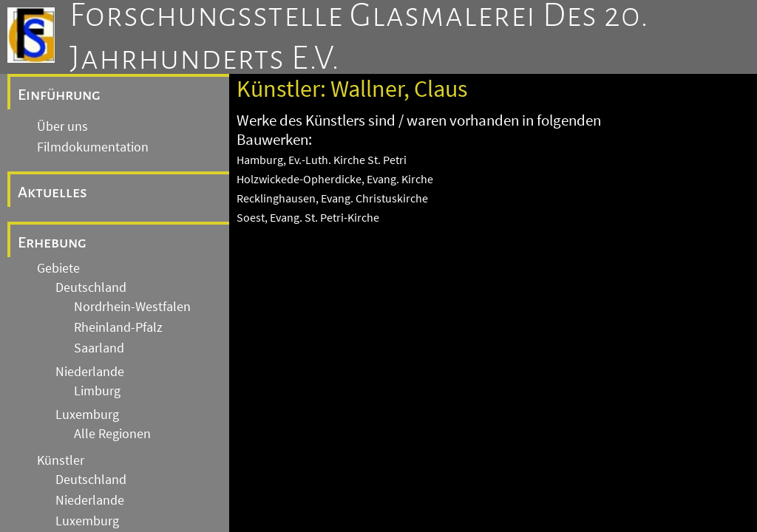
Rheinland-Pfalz (118, 327)
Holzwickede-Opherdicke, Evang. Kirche (335, 179)
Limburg (97, 391)
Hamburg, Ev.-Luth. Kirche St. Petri (322, 160)
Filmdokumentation (93, 147)
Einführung (59, 95)
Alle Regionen (112, 434)
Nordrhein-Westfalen (132, 307)
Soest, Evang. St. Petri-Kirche (308, 217)
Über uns (62, 126)
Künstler (61, 460)
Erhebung (52, 242)
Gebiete (58, 268)
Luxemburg (87, 415)
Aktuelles (52, 192)
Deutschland (91, 287)
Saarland (99, 348)
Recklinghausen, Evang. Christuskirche (332, 198)
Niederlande (90, 372)
